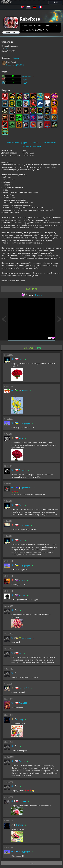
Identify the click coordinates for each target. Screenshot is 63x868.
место (38, 295)
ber (20, 653)
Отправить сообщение (31, 146)
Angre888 (23, 703)
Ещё (32, 863)
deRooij (25, 390)
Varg (21, 438)
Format (22, 580)
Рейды (24, 80)
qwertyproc (27, 488)
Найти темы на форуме (17, 142)
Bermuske (26, 638)
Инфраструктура (28, 76)
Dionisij (20, 719)
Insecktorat (24, 525)
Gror (21, 359)
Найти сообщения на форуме (43, 142)
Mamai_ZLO (24, 688)
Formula (22, 470)
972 (7, 48)
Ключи (16, 58)
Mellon (22, 595)
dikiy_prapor (25, 423)
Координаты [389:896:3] (15, 65)
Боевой (24, 83)
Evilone (22, 761)
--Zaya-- (22, 801)
